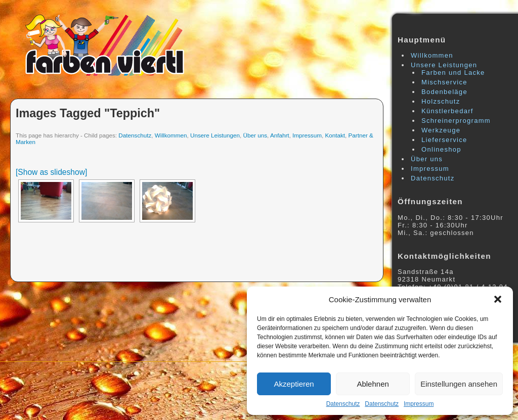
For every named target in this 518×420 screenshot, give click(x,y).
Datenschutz (343, 404)
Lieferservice (444, 140)
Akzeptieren (294, 384)
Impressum (419, 404)
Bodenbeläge (444, 92)
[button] (498, 299)
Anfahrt (280, 135)
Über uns (255, 135)
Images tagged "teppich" (88, 113)
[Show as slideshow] (51, 172)
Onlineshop (441, 149)
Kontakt (335, 135)
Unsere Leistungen (215, 135)
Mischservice (444, 82)
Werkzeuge (441, 130)
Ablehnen (373, 384)
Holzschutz (441, 101)
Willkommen (171, 135)
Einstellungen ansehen (459, 384)
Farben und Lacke (453, 73)
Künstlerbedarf (447, 111)
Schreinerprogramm (456, 121)
